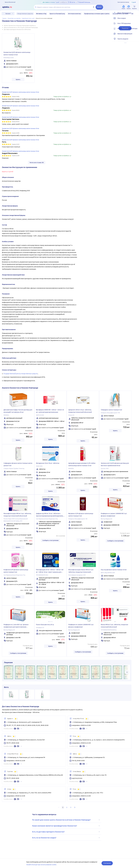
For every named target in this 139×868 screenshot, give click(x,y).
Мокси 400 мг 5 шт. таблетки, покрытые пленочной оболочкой (114, 626)
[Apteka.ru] (9, 7)
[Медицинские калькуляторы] (136, 30)
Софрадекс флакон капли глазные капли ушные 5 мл (18, 464)
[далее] (127, 672)
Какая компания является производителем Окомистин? (66, 826)
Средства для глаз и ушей (28, 18)
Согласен (107, 863)
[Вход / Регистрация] (136, 15)
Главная (4, 18)
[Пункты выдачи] (136, 40)
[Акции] (123, 7)
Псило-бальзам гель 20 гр (45, 624)
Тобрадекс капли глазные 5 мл (111, 410)
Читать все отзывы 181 (37, 162)
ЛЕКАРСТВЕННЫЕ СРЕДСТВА (14, 18)
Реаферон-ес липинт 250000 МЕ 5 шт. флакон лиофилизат (81, 626)
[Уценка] (129, 7)
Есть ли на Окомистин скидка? (66, 838)
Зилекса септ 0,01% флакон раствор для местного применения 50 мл (115, 464)
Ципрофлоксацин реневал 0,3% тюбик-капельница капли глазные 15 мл (82, 464)
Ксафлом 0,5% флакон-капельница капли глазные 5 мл (16, 571)
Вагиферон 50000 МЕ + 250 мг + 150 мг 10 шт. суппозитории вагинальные (50, 411)
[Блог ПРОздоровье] (136, 25)
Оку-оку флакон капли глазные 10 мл (114, 570)
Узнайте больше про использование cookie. (42, 865)
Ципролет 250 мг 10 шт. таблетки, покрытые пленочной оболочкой (80, 411)
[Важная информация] (136, 35)
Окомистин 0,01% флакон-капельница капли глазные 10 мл (17, 53)
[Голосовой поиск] (94, 7)
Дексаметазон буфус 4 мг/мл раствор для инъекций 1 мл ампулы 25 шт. (18, 411)
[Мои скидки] (136, 20)
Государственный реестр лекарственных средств (21, 374)
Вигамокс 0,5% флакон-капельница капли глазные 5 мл (81, 515)
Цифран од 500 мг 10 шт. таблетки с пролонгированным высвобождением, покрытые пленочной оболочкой (50, 515)
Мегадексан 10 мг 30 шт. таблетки (48, 463)
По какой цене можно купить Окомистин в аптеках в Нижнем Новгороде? (66, 820)
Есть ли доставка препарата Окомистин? (66, 832)
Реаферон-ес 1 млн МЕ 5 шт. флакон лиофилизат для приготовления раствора (16, 626)
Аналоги (125, 28)
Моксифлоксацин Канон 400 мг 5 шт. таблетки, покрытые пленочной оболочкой (81, 571)
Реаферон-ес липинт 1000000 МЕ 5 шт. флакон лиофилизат (114, 515)
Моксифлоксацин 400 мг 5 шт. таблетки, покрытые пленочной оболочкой (17, 515)
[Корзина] (134, 7)
